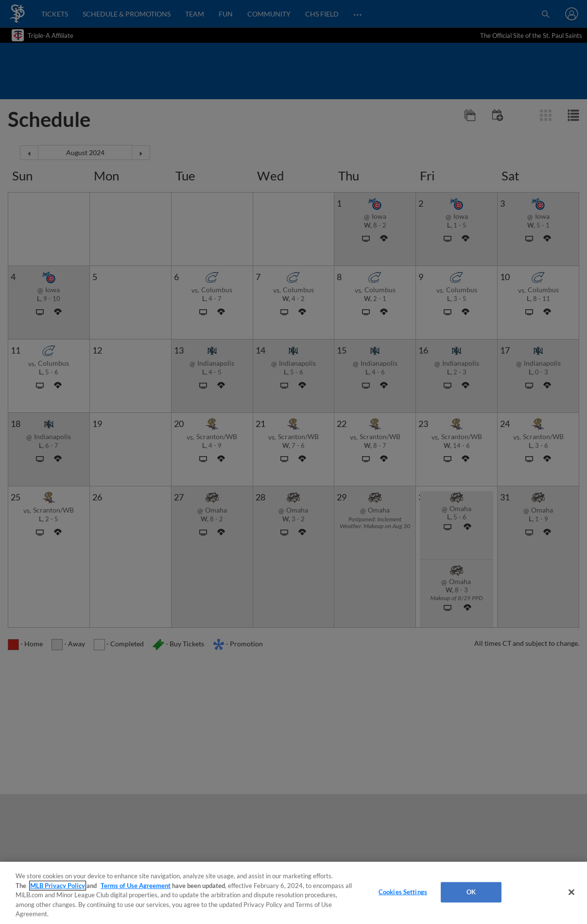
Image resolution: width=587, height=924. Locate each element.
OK (471, 892)
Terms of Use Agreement (136, 886)
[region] (293, 893)
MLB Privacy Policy (58, 886)
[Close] (571, 892)
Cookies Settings (403, 892)
